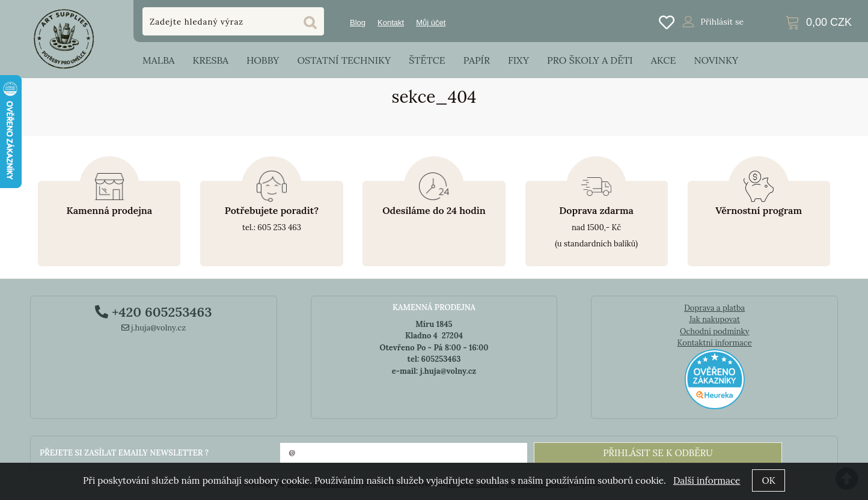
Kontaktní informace (715, 343)
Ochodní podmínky (714, 331)
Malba (158, 60)
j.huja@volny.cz (154, 328)
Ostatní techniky (344, 60)
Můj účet (431, 23)
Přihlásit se (722, 22)
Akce (664, 60)
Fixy (518, 60)
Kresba (210, 60)
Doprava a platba (714, 308)
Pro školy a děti (590, 60)
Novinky (716, 60)
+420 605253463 (153, 312)
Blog (358, 23)
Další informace (707, 480)
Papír (477, 60)
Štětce (427, 60)
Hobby (263, 60)
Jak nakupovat (714, 319)
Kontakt (391, 23)
